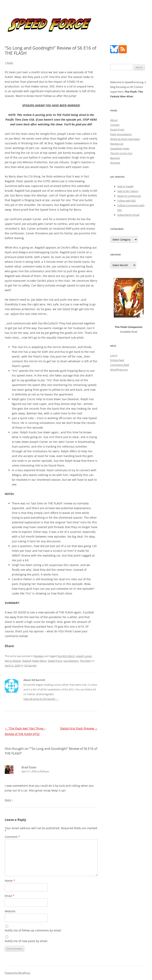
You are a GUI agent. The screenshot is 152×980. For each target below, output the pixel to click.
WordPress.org (119, 370)
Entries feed (117, 360)
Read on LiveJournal (129, 196)
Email (10, 896)
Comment (12, 837)
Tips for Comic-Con (121, 153)
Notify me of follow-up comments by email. (33, 930)
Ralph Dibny (39, 661)
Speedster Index (120, 148)
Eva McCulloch (66, 656)
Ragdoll (27, 661)
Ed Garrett (30, 666)
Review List (117, 144)
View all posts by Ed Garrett (41, 699)
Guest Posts (117, 130)
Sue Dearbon (71, 661)
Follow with (127, 201)
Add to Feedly (125, 186)
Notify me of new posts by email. (26, 941)
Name (10, 881)
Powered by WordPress (18, 973)
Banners (115, 158)
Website (10, 911)
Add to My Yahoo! (128, 191)
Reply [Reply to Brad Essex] (8, 800)
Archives (115, 163)
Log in (114, 355)
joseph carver (84, 656)
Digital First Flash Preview (79, 728)
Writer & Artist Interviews (125, 139)
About (114, 120)
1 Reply (9, 63)
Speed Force (55, 661)
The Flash (85, 661)
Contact (115, 125)
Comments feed (120, 365)
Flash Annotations (121, 134)
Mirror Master (13, 661)
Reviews (39, 656)
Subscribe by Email (128, 215)
